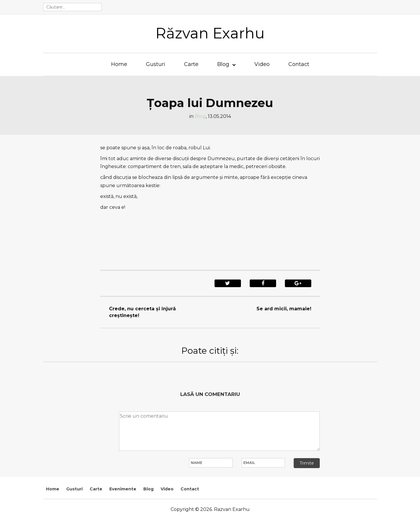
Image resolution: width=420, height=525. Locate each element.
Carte (191, 64)
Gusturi (156, 64)
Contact (299, 64)
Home (119, 64)
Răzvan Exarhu (210, 33)
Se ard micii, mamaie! (284, 309)
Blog (223, 64)
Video (262, 64)
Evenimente (123, 489)
